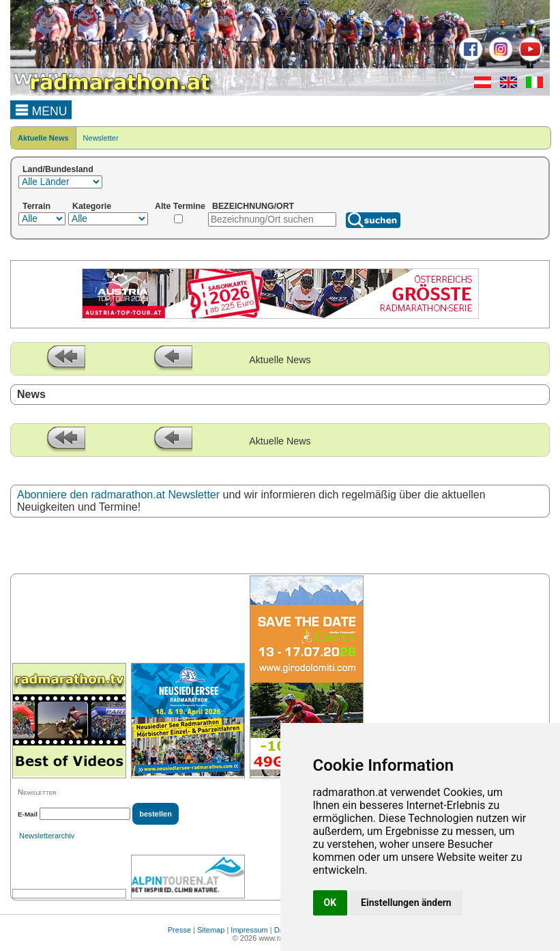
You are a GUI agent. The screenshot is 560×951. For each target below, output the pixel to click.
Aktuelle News (43, 138)
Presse (179, 930)
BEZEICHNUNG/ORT (253, 206)
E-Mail (28, 814)
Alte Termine (180, 206)
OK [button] (330, 903)
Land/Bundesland (58, 169)
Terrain (36, 206)
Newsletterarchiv (47, 836)
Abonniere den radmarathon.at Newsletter (118, 495)
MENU (41, 109)
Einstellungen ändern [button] (406, 903)
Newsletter (101, 138)
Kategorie (92, 206)
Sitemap (211, 930)
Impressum (249, 930)
